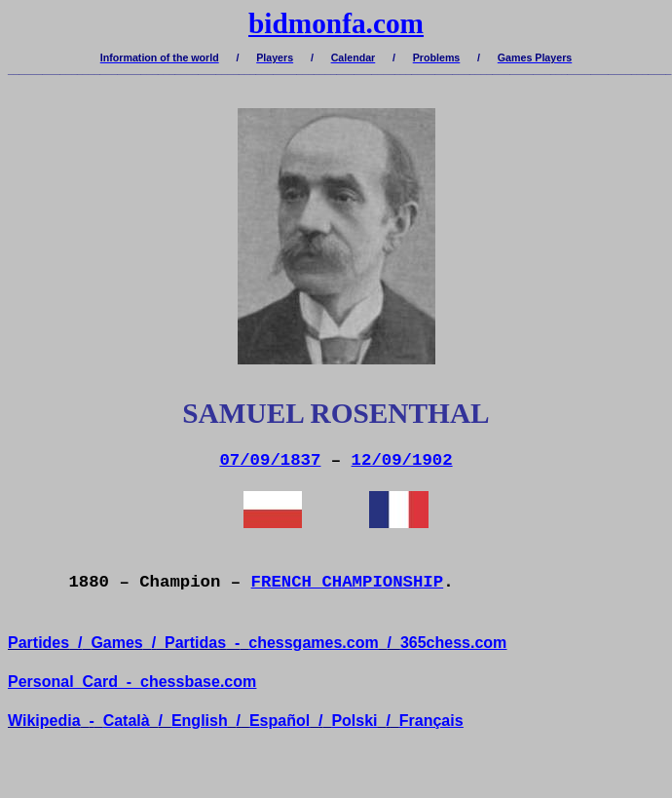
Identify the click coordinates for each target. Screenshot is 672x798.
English (200, 721)
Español (280, 721)
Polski (354, 721)
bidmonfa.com (336, 23)
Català (127, 721)
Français (431, 721)
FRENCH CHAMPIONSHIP (348, 582)
